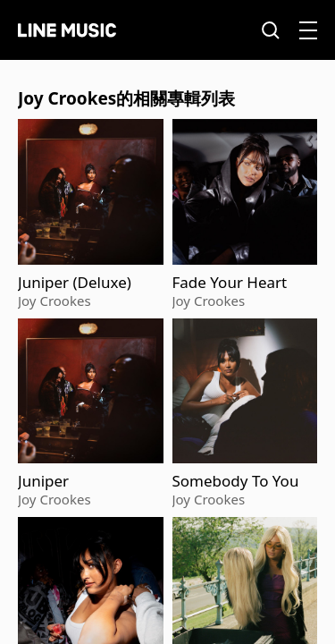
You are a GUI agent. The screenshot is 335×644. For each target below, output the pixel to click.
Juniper (43, 481)
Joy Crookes (54, 301)
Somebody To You (236, 481)
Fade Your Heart (230, 283)
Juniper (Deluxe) (75, 283)
